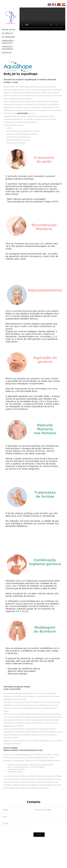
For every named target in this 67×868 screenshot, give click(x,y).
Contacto (7, 53)
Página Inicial (9, 30)
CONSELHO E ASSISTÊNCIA (7, 48)
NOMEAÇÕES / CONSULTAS (8, 42)
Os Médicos (7, 33)
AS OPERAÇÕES (8, 37)
